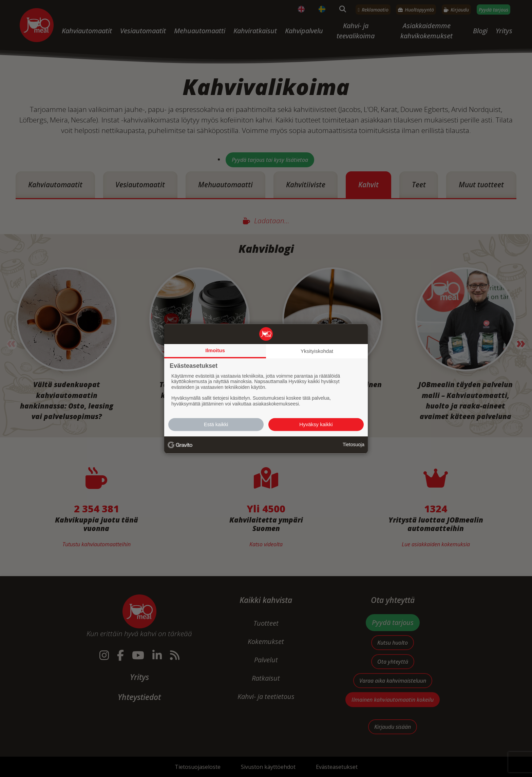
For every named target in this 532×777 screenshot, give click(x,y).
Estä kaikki (216, 424)
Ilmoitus (215, 350)
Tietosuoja (354, 444)
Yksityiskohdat (317, 351)
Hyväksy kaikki (316, 424)
